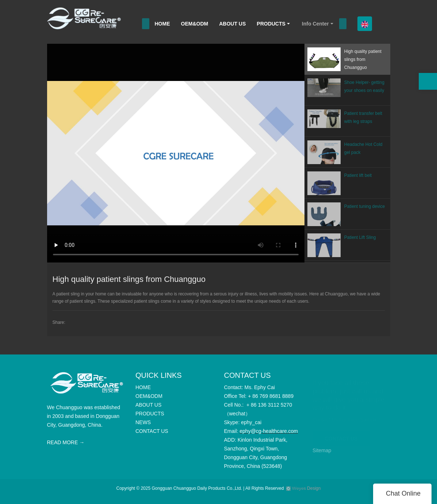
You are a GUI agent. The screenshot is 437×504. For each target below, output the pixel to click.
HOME (162, 24)
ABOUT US (232, 24)
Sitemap (322, 450)
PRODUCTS (271, 24)
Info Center (315, 24)
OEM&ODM (195, 24)
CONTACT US (341, 435)
